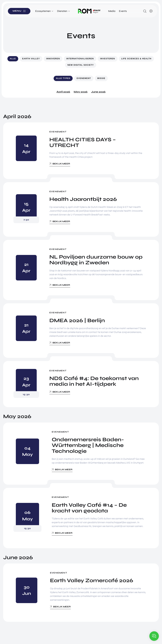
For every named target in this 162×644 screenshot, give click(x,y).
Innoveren (53, 59)
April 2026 (63, 92)
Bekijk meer (61, 164)
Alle (13, 59)
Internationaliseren (80, 59)
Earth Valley (31, 59)
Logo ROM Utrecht (89, 11)
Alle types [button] (63, 78)
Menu (17, 11)
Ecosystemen (43, 11)
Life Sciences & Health (136, 59)
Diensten (62, 11)
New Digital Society (81, 65)
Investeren (108, 59)
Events (123, 11)
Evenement (84, 78)
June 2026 (98, 92)
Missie (101, 78)
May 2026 (81, 92)
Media (112, 11)
